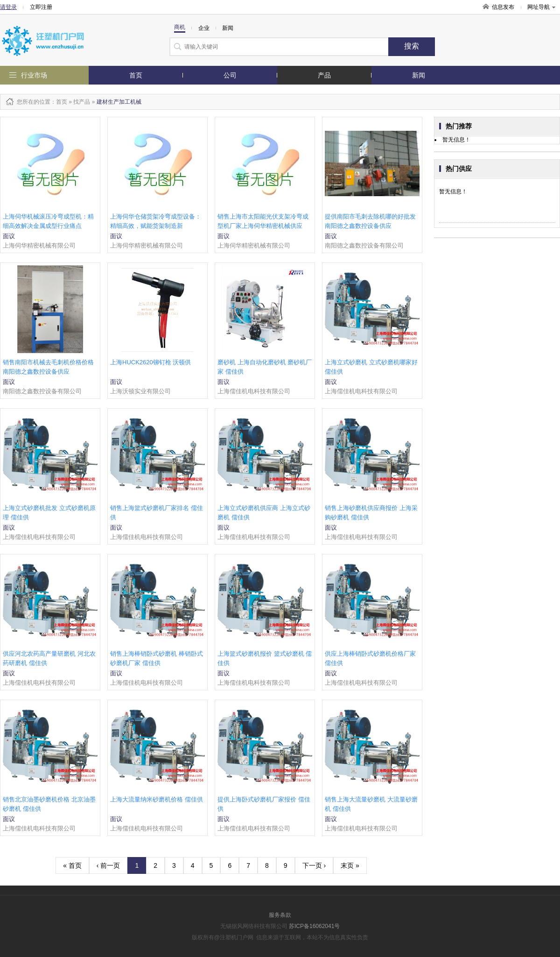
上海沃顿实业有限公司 (140, 391)
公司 (230, 75)
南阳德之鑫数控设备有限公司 (364, 245)
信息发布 (503, 7)
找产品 (82, 102)
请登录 (8, 7)
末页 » (350, 865)
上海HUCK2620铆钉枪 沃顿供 (150, 362)
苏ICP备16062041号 (314, 926)
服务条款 (280, 915)
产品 (324, 75)
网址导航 (541, 7)
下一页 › (314, 865)
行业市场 (34, 75)
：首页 (59, 102)
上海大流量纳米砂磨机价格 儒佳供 (157, 799)
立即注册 (41, 7)
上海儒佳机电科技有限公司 (254, 391)
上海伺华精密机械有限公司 (39, 245)
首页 (136, 75)
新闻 (419, 75)
